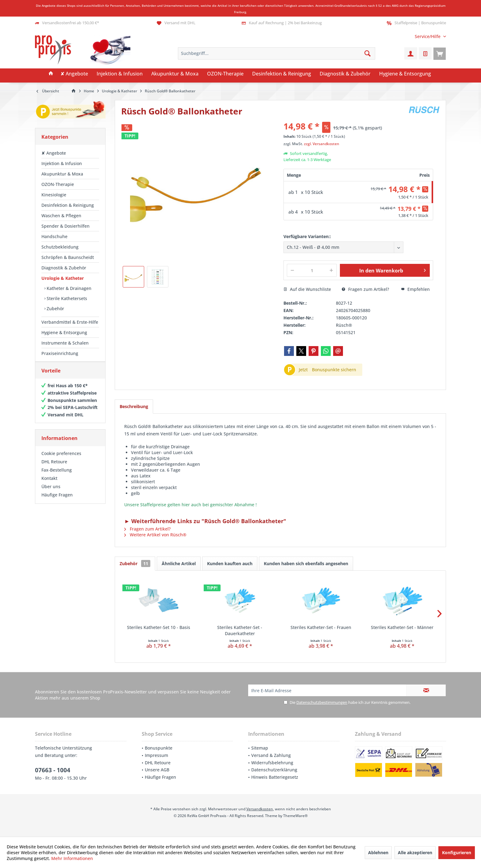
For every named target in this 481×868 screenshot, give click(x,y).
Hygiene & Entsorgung (64, 332)
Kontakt (49, 484)
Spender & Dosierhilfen (65, 226)
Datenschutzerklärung (274, 770)
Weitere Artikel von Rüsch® (155, 535)
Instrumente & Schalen (65, 343)
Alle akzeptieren (415, 853)
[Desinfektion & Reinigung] (282, 74)
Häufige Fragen (57, 501)
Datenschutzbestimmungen (322, 702)
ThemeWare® (295, 816)
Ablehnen (378, 853)
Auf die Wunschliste (307, 289)
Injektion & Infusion (62, 163)
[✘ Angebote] (74, 74)
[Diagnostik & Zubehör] (345, 74)
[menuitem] (428, 36)
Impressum (156, 755)
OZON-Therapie (58, 184)
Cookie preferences (61, 459)
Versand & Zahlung (271, 755)
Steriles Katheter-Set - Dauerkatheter (240, 630)
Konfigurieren (457, 853)
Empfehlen (415, 289)
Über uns (51, 493)
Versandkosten (260, 809)
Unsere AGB (157, 770)
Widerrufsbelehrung (272, 763)
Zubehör (55, 309)
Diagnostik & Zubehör (64, 268)
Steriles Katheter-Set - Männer (402, 627)
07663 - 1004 (53, 770)
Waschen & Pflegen (61, 216)
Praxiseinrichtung (60, 353)
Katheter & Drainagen (68, 288)
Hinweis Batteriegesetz (275, 777)
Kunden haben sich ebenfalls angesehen (306, 563)
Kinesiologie (54, 195)
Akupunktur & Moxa (62, 174)
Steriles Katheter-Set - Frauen (321, 627)
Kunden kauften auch (230, 563)
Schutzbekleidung (60, 247)
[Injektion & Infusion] (120, 74)
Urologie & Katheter (63, 278)
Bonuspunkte (159, 748)
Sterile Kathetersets (66, 298)
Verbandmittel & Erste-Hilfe (70, 322)
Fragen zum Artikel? (365, 289)
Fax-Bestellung (57, 476)
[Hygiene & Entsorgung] (405, 74)
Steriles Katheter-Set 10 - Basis (159, 627)
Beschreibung (134, 406)
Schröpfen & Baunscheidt (68, 257)
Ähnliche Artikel (179, 563)
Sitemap (260, 748)
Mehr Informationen (72, 858)
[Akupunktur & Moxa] (175, 74)
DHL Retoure (54, 468)
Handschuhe (54, 236)
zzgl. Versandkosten (322, 144)
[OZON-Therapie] (225, 74)
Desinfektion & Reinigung (68, 205)
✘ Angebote (54, 153)
